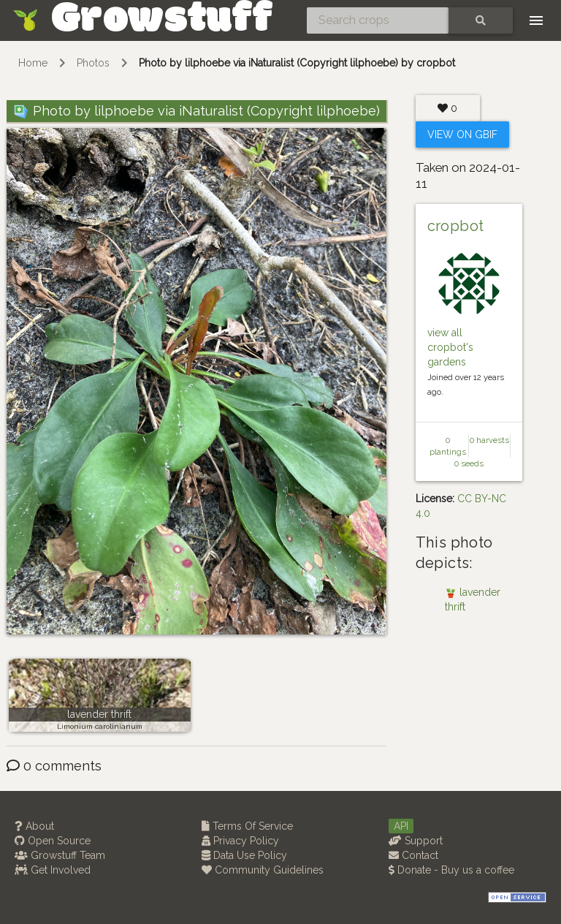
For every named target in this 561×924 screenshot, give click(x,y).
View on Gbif (462, 135)
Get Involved (53, 870)
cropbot (456, 226)
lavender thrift (99, 714)
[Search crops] (378, 20)
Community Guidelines (263, 870)
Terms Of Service (247, 826)
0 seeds (469, 463)
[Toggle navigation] (536, 20)
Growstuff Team (60, 855)
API (401, 826)
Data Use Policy (244, 855)
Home (33, 63)
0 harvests (489, 440)
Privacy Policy (240, 841)
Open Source (53, 841)
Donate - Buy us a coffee (451, 870)
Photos (93, 63)
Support (416, 841)
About (34, 826)
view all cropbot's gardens (450, 347)
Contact (413, 855)
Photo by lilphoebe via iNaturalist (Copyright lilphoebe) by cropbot (297, 63)
